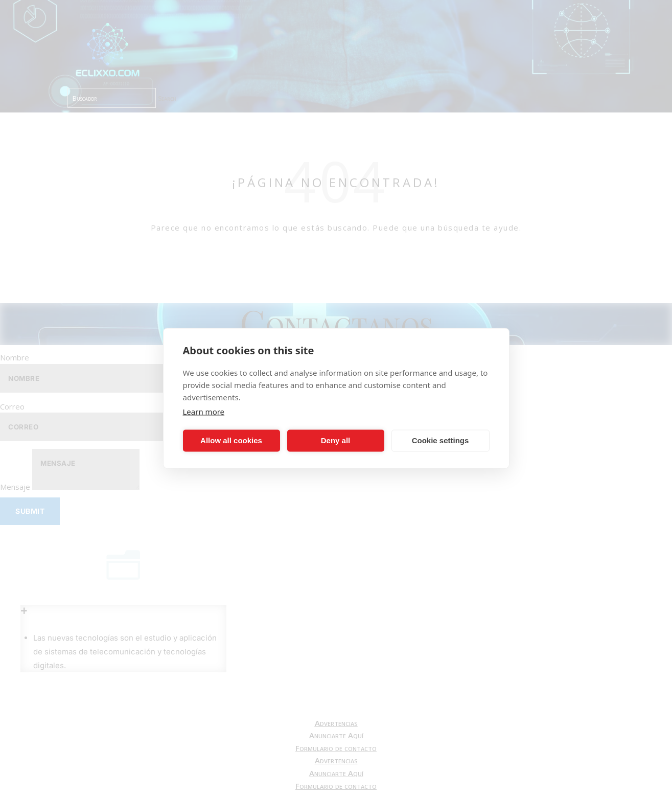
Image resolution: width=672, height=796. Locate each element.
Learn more (204, 411)
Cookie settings (441, 440)
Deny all (336, 440)
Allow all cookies (231, 440)
